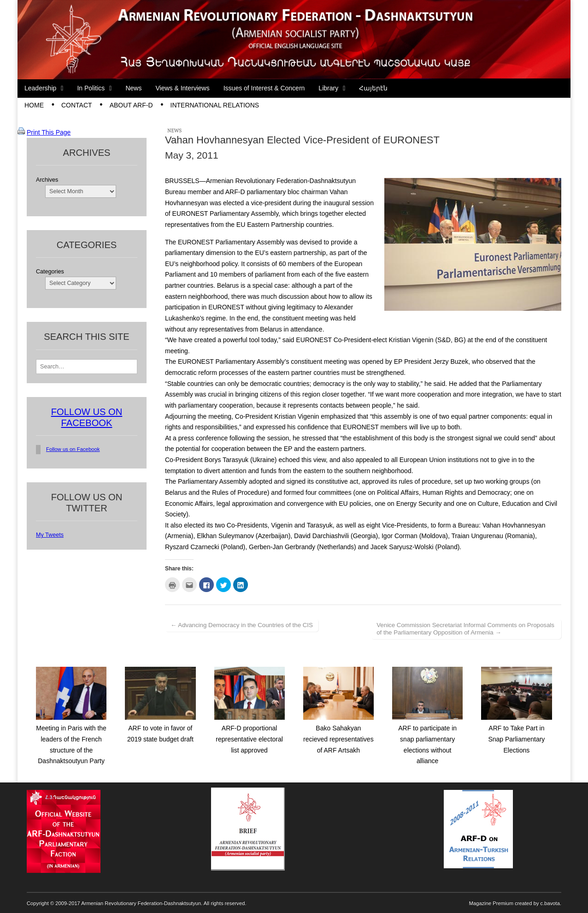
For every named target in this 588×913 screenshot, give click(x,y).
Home (34, 105)
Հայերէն (373, 88)
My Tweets (50, 535)
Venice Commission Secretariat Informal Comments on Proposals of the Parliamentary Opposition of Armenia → (465, 629)
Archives (47, 180)
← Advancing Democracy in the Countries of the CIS (242, 625)
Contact (77, 105)
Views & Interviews (182, 88)
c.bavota (550, 903)
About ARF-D (131, 105)
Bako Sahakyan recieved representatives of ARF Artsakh (338, 739)
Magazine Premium (491, 903)
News (133, 88)
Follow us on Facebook (73, 449)
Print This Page (49, 132)
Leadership (40, 88)
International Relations (215, 105)
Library (328, 88)
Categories (50, 272)
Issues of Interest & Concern (264, 88)
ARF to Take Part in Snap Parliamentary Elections (516, 739)
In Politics (91, 88)
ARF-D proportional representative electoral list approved (249, 739)
